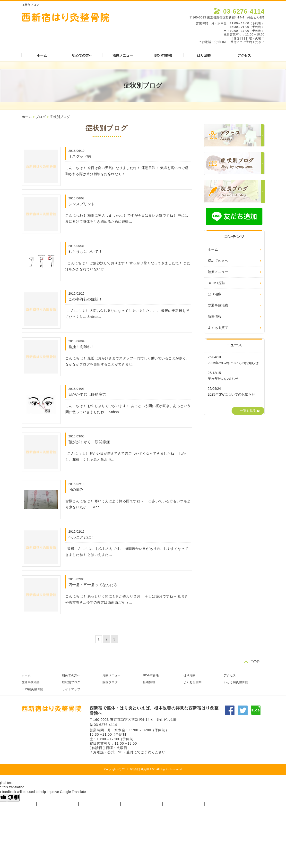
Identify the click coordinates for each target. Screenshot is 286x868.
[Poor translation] (13, 798)
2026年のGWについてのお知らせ (233, 363)
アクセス (244, 55)
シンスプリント (82, 204)
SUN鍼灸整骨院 (32, 689)
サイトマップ (71, 689)
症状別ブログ (60, 117)
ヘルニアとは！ (82, 537)
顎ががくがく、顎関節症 (89, 442)
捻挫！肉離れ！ (82, 347)
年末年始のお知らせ (223, 379)
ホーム (42, 55)
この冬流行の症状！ (86, 299)
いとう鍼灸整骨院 (236, 682)
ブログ (41, 117)
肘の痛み (76, 489)
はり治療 (204, 55)
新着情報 (215, 316)
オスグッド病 (80, 156)
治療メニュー (123, 55)
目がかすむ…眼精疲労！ (89, 394)
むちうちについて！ (86, 251)
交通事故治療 (218, 305)
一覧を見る (248, 411)
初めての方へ (82, 55)
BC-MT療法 (163, 55)
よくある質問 (218, 328)
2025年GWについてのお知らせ (231, 394)
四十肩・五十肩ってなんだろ (93, 585)
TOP (255, 662)
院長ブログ (110, 682)
